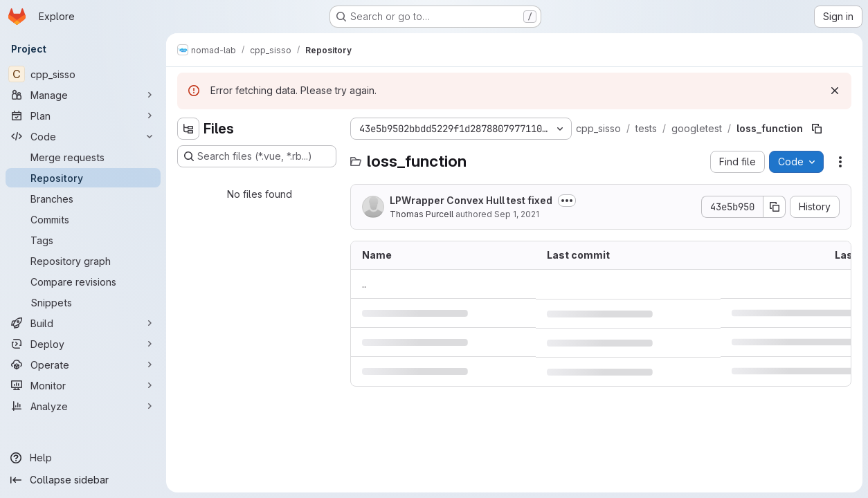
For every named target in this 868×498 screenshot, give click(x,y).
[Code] (83, 136)
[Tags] (83, 240)
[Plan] (83, 116)
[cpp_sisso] (83, 74)
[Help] (83, 458)
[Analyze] (83, 406)
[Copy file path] (817, 129)
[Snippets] (83, 302)
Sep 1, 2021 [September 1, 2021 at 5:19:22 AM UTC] (517, 214)
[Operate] (83, 365)
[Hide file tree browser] (188, 129)
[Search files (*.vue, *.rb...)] (257, 156)
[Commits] (83, 219)
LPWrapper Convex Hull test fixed (471, 200)
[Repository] (83, 178)
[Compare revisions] (83, 282)
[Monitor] (83, 385)
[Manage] (83, 95)
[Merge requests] (83, 157)
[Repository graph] (83, 261)
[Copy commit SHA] (775, 207)
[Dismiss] (835, 91)
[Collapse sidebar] (83, 480)
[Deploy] (83, 344)
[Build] (83, 323)
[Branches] (83, 199)
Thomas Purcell (422, 214)
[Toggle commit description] (567, 201)
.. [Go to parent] (364, 284)
